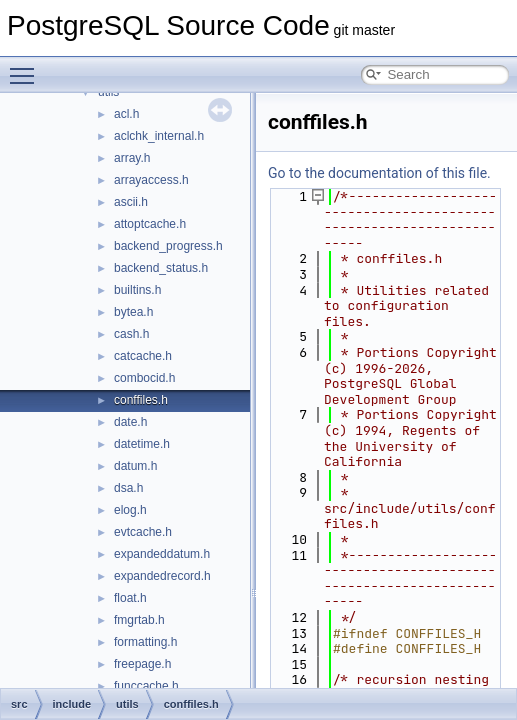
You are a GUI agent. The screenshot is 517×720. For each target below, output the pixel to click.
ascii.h (131, 202)
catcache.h (143, 356)
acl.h (126, 114)
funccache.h (146, 686)
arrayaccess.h (151, 180)
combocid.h (144, 378)
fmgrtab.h (139, 620)
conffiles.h (141, 400)
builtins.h (137, 290)
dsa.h (128, 488)
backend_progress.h (168, 246)
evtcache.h (143, 532)
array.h (132, 158)
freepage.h (142, 664)
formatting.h (145, 642)
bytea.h (133, 312)
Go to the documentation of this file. (379, 173)
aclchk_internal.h (159, 136)
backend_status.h (161, 268)
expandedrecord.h (162, 576)
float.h (130, 598)
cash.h (131, 334)
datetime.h (142, 444)
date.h (130, 422)
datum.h (135, 466)
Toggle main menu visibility (27, 67)
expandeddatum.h (162, 554)
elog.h (130, 510)
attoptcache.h (150, 224)
